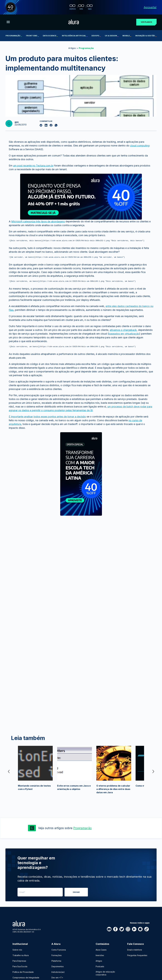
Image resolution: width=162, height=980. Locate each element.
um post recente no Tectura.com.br (33, 166)
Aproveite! (150, 7)
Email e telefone (135, 950)
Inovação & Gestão (146, 36)
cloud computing (140, 146)
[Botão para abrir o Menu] (8, 22)
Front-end (32, 36)
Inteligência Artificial (75, 36)
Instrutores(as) (58, 972)
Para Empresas (19, 961)
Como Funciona (59, 950)
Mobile (127, 36)
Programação (14, 36)
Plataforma (56, 961)
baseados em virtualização (124, 335)
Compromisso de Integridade (26, 978)
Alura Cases (101, 950)
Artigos (72, 48)
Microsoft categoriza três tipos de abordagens (38, 221)
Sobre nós (17, 950)
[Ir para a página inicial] (74, 22)
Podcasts (100, 966)
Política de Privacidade (23, 972)
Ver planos (146, 22)
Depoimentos (58, 966)
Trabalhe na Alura (21, 955)
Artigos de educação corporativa (105, 973)
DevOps (96, 36)
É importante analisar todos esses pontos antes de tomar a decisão (47, 418)
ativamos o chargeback (123, 331)
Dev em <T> (57, 978)
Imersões (100, 955)
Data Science (50, 36)
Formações (57, 955)
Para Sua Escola (20, 966)
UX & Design (112, 36)
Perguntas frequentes (137, 955)
